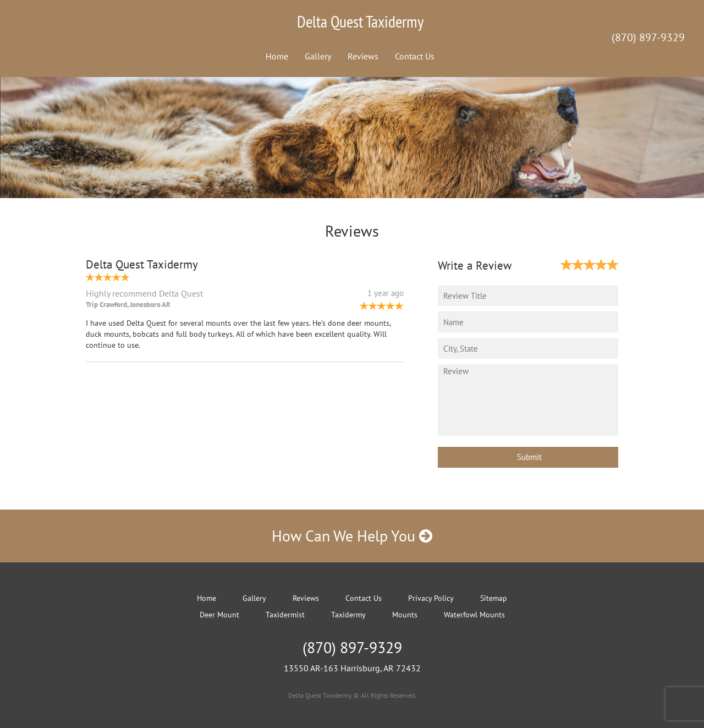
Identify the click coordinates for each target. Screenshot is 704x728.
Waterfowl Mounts (474, 615)
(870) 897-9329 (648, 37)
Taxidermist (285, 615)
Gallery (318, 56)
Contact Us (415, 56)
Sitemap (494, 598)
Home (277, 56)
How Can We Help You (352, 536)
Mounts (405, 615)
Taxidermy (348, 615)
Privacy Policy (431, 598)
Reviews (363, 56)
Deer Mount (219, 615)
